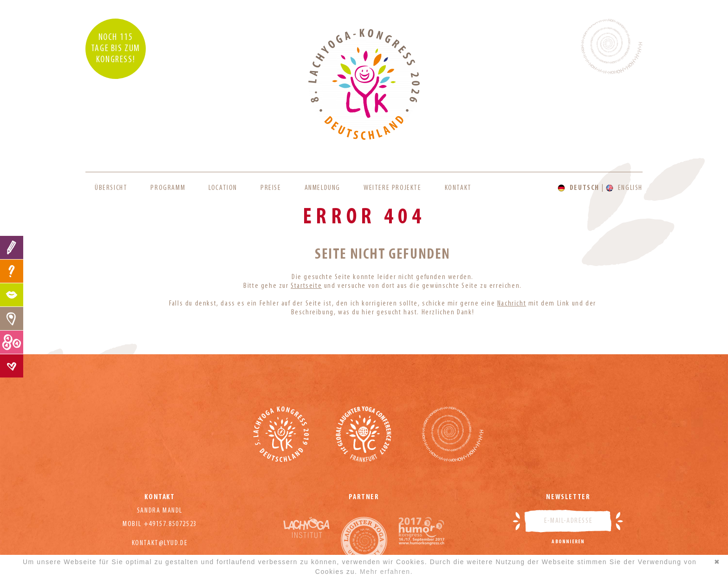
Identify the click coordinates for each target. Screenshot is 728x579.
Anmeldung (322, 188)
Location (223, 188)
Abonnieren (568, 542)
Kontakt (458, 188)
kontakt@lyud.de (160, 543)
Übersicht (111, 188)
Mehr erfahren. (386, 572)
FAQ (12, 271)
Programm (168, 188)
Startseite (306, 286)
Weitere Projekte (393, 188)
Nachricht (512, 304)
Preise (271, 188)
